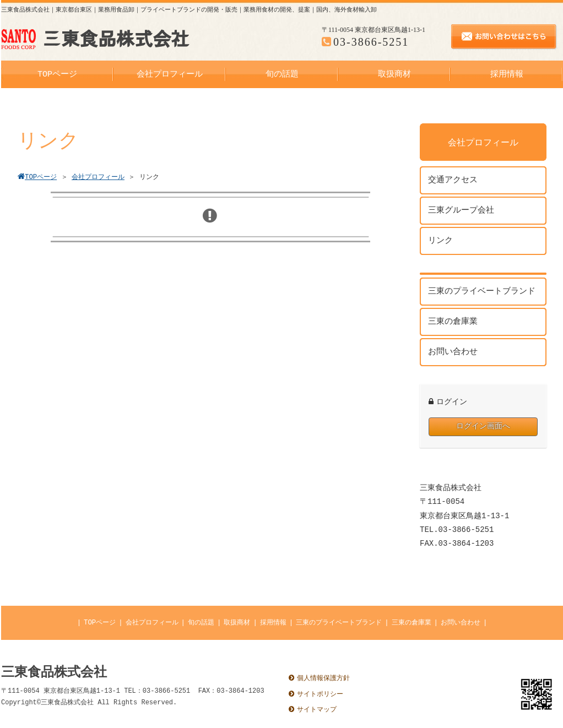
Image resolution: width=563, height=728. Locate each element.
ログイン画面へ (483, 426)
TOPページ (100, 623)
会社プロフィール (152, 623)
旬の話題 (201, 623)
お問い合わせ (461, 623)
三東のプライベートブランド (339, 623)
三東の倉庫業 (412, 623)
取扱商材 (237, 623)
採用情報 (273, 623)
